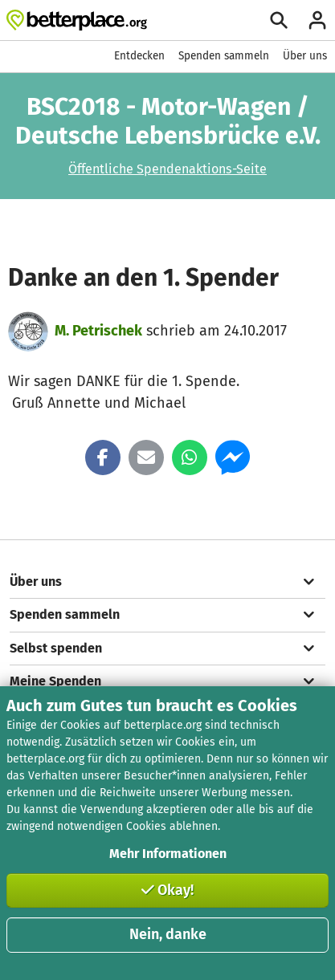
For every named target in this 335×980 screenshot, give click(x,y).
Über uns (305, 56)
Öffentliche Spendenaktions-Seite (167, 169)
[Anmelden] (317, 20)
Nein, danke (168, 934)
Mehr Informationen (168, 854)
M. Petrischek (98, 331)
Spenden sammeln (224, 56)
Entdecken (139, 56)
